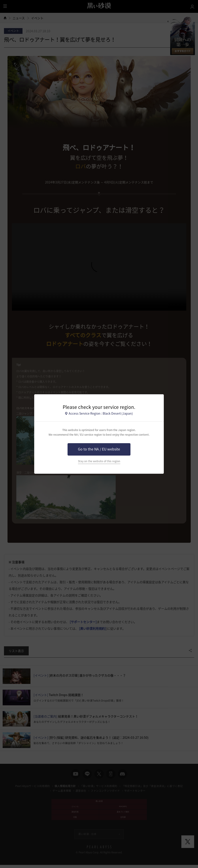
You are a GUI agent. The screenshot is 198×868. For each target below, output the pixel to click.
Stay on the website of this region (99, 461)
